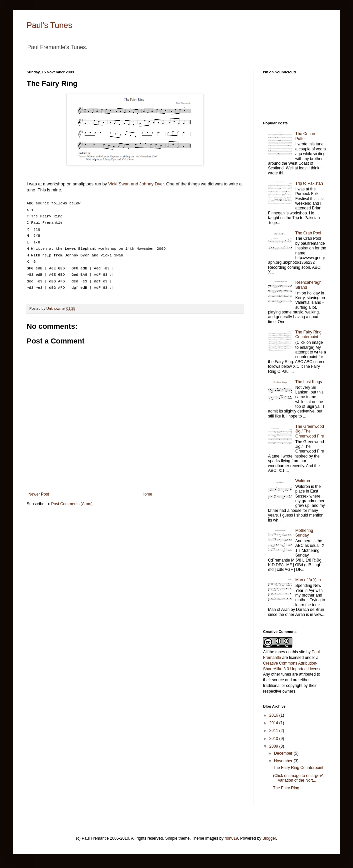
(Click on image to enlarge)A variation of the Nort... (298, 778)
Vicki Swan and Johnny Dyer (136, 184)
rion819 (231, 838)
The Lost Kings (309, 382)
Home (147, 494)
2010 (274, 739)
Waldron (303, 481)
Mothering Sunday (304, 533)
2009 (274, 746)
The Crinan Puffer (305, 136)
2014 (274, 723)
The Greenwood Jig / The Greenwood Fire (310, 431)
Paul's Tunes (49, 25)
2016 (274, 715)
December (284, 753)
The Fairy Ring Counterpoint (309, 334)
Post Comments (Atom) (72, 504)
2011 (274, 731)
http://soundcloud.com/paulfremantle (295, 94)
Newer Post (39, 494)
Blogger (269, 838)
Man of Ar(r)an (308, 580)
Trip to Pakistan (309, 183)
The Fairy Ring (286, 788)
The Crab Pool (308, 233)
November (284, 761)
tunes (280, 652)
